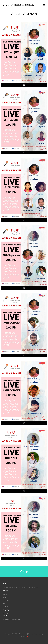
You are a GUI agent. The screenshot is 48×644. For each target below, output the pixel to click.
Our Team (6, 601)
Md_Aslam (23, 636)
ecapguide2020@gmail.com (12, 620)
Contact (5, 607)
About (5, 598)
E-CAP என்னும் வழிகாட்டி (19, 5)
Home (5, 594)
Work (5, 604)
